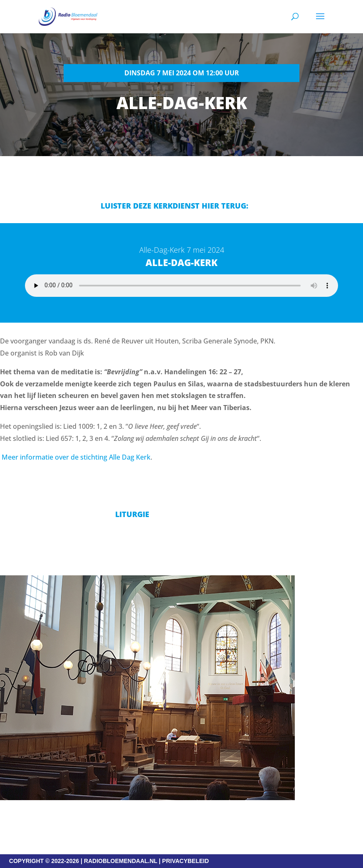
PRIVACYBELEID (186, 861)
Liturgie (132, 514)
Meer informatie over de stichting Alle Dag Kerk (76, 457)
